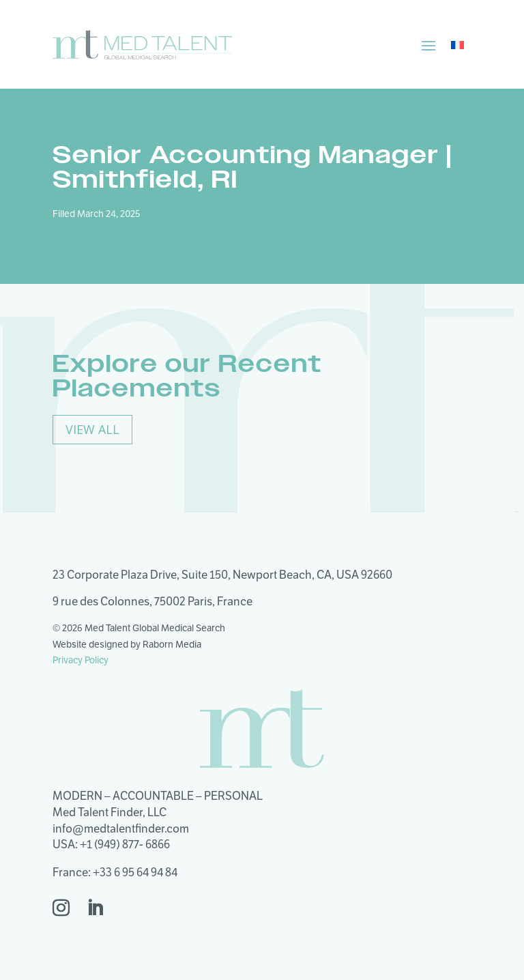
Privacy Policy (81, 660)
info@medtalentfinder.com (121, 828)
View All (92, 429)
